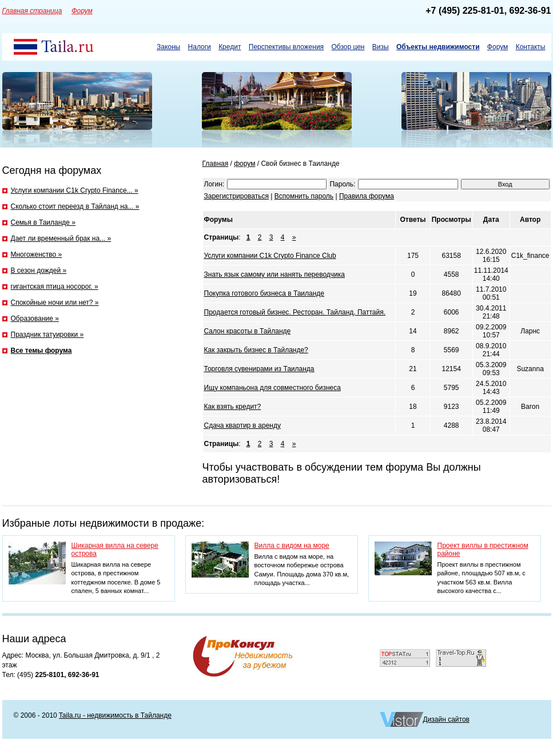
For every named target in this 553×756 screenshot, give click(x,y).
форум (244, 164)
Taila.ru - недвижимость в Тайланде (115, 715)
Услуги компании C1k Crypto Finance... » (75, 190)
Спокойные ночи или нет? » (55, 303)
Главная (216, 164)
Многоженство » (37, 254)
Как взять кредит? (233, 407)
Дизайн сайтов (446, 719)
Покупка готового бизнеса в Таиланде (264, 293)
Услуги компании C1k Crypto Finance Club (270, 256)
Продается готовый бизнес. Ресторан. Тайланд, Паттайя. (295, 312)
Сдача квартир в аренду (242, 425)
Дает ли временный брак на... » (61, 238)
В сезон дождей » (39, 270)
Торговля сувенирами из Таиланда (259, 369)
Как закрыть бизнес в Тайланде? (256, 350)
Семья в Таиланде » (43, 222)
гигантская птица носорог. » (55, 287)
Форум (498, 47)
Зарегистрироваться (236, 196)
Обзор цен (348, 47)
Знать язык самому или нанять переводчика (274, 274)
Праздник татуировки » (47, 335)
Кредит (230, 47)
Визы (381, 47)
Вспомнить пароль (304, 196)
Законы (168, 47)
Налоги (200, 47)
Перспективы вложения (286, 47)
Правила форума (367, 196)
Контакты (531, 47)
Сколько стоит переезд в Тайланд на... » (75, 206)
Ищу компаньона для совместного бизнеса (272, 388)
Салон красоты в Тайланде (248, 331)
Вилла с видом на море (292, 546)
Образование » (35, 319)
